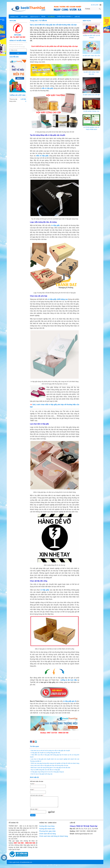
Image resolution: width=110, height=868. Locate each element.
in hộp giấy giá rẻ (70, 701)
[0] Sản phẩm (95, 5)
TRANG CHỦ (14, 17)
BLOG (43, 16)
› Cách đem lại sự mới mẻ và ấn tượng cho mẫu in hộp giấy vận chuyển (50, 750)
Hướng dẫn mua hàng (47, 826)
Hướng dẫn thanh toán (47, 829)
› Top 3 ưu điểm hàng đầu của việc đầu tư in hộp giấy (45, 770)
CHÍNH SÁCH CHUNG (65, 16)
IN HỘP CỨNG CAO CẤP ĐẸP (91, 95)
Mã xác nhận (34, 809)
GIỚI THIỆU (24, 17)
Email (32, 790)
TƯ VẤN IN (51, 17)
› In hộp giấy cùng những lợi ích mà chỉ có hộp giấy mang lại (47, 772)
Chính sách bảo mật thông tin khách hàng (54, 836)
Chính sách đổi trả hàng (47, 834)
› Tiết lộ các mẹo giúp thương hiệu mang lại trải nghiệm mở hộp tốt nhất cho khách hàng (55, 763)
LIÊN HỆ (77, 17)
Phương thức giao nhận (47, 831)
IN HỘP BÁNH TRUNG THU (91, 111)
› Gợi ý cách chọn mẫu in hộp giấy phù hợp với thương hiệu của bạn (49, 765)
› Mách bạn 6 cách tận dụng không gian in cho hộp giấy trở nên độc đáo (50, 768)
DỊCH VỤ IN (35, 17)
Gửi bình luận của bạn (37, 795)
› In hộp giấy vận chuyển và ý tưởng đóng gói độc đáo (45, 753)
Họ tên (33, 784)
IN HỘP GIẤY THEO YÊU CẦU (91, 56)
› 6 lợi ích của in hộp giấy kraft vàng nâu (41, 774)
